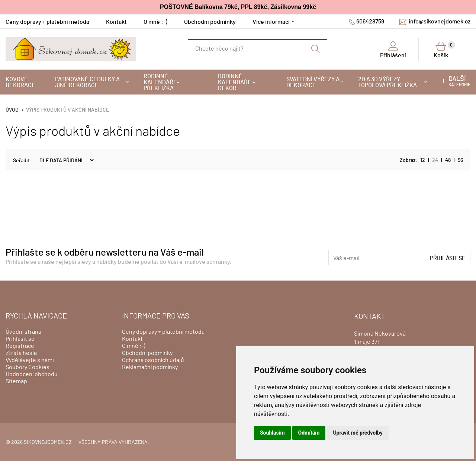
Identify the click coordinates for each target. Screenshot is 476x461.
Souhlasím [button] (272, 433)
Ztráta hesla (21, 353)
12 (423, 160)
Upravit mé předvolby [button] (358, 433)
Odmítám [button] (309, 433)
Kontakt (116, 22)
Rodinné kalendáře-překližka (161, 82)
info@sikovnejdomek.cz (440, 22)
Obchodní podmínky (210, 22)
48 (448, 160)
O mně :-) (155, 22)
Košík (444, 50)
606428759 (370, 22)
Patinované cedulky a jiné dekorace (87, 82)
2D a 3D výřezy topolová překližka (387, 82)
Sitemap (16, 381)
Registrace (20, 346)
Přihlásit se (448, 258)
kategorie (459, 81)
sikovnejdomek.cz (48, 442)
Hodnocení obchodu (32, 374)
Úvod (12, 110)
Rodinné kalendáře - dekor (236, 82)
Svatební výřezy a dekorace (313, 82)
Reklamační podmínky (150, 367)
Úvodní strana (23, 332)
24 (435, 160)
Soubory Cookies (28, 367)
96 (460, 160)
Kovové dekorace (20, 82)
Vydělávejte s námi (30, 360)
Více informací (271, 22)
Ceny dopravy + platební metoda (47, 22)
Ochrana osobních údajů (153, 360)
